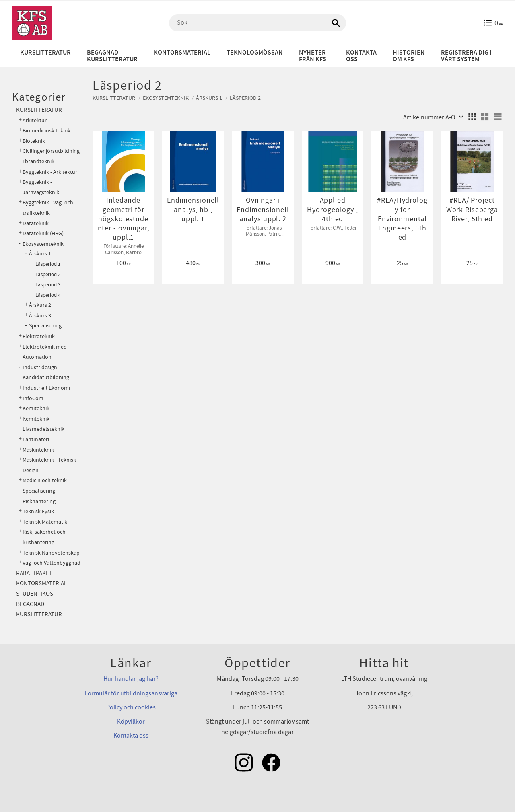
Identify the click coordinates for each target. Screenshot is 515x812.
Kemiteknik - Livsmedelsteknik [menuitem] (43, 424)
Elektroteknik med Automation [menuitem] (45, 352)
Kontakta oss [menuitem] (361, 56)
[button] (472, 117)
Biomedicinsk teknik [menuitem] (46, 131)
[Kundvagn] (493, 23)
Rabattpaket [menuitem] (34, 573)
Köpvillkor (131, 722)
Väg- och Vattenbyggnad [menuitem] (51, 563)
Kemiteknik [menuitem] (36, 408)
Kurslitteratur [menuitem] (45, 53)
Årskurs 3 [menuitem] (40, 316)
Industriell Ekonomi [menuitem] (46, 388)
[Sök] (336, 23)
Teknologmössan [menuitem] (255, 53)
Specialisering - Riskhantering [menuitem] (40, 496)
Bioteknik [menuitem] (34, 141)
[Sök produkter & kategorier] (257, 23)
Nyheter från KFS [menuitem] (313, 56)
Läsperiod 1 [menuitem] (48, 264)
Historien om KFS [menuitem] (409, 56)
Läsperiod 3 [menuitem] (48, 285)
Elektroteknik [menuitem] (39, 336)
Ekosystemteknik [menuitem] (43, 244)
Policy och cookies (131, 707)
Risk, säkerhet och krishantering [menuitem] (44, 537)
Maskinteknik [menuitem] (38, 450)
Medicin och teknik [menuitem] (45, 480)
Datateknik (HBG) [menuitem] (43, 233)
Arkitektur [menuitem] (35, 120)
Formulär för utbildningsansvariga (131, 693)
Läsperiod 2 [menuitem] (48, 275)
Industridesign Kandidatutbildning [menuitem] (46, 373)
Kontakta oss (131, 736)
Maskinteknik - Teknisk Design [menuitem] (49, 465)
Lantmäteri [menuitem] (36, 439)
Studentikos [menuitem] (35, 594)
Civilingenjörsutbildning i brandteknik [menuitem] (51, 156)
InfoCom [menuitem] (33, 398)
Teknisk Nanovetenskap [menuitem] (51, 553)
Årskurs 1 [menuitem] (40, 254)
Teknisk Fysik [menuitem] (38, 511)
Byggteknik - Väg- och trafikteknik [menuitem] (48, 208)
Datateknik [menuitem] (36, 223)
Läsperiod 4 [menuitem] (48, 295)
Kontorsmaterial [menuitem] (182, 53)
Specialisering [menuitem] (45, 326)
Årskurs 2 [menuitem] (40, 305)
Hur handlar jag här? (131, 679)
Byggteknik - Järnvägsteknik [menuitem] (41, 187)
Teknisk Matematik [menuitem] (45, 522)
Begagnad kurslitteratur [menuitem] (112, 56)
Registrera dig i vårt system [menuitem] (466, 56)
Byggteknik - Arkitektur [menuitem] (50, 172)
